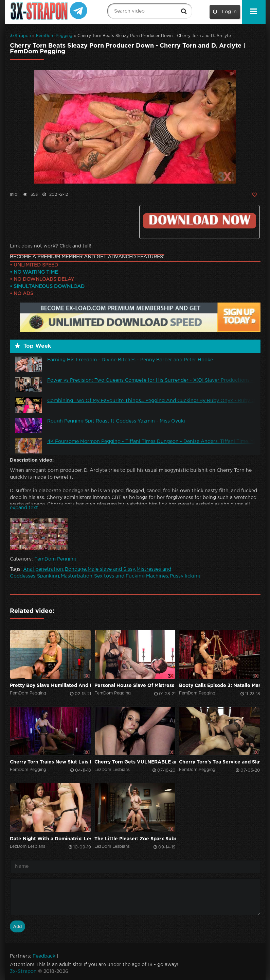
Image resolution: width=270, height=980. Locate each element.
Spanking (48, 576)
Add (18, 926)
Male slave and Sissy (111, 569)
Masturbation (77, 576)
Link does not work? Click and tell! (51, 246)
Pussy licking (185, 576)
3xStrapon (20, 36)
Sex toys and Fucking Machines (131, 576)
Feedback (44, 956)
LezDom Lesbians (112, 770)
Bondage (75, 569)
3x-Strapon (23, 972)
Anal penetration (43, 569)
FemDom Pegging (54, 36)
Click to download (199, 221)
